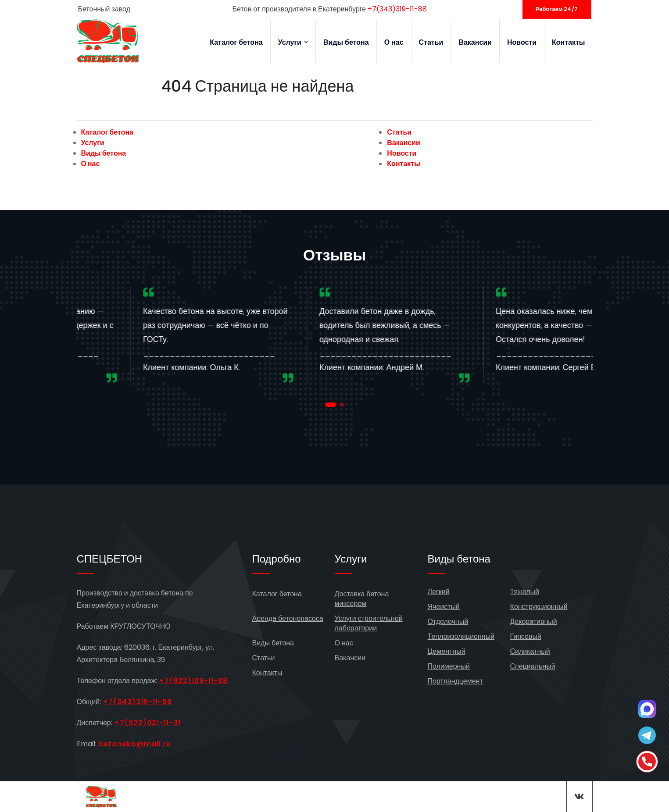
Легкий (439, 592)
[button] (331, 405)
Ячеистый (444, 607)
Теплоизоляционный (461, 636)
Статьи (431, 42)
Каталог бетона (236, 42)
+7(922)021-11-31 (147, 723)
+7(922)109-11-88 (193, 681)
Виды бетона (346, 42)
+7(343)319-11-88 (397, 9)
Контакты (568, 42)
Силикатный (530, 651)
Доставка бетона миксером (362, 599)
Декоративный (534, 621)
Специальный (533, 666)
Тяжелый (525, 592)
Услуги (293, 42)
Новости (522, 42)
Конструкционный (539, 607)
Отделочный (448, 621)
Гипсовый (526, 636)
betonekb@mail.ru (135, 744)
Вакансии (475, 42)
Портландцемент (455, 681)
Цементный (447, 651)
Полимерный (449, 666)
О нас (394, 42)
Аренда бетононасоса (288, 618)
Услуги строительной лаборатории (369, 623)
